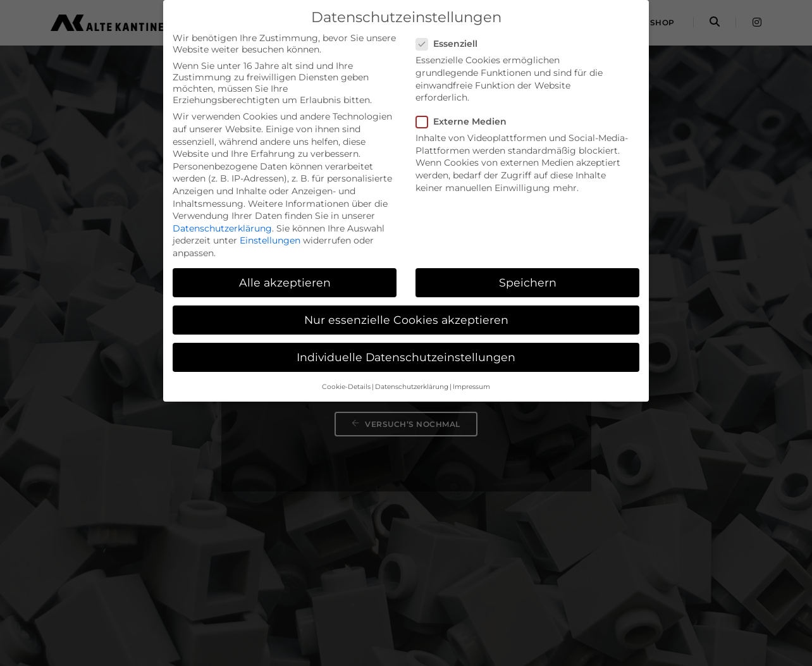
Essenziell (451, 44)
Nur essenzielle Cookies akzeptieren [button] (406, 320)
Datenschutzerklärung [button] (412, 387)
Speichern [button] (528, 282)
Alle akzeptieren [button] (285, 282)
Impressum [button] (471, 387)
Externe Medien (465, 121)
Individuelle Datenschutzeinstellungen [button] (406, 357)
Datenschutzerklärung (222, 228)
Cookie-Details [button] (346, 387)
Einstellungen (270, 240)
